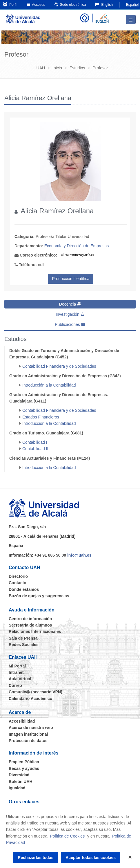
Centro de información (30, 619)
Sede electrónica (70, 4)
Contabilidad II (35, 449)
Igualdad (17, 788)
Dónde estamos (24, 589)
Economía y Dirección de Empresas (77, 246)
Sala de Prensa (23, 638)
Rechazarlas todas (36, 858)
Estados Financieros (41, 417)
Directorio (18, 576)
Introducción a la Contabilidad (49, 385)
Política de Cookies (67, 836)
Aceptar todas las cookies (91, 858)
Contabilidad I (35, 442)
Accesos (36, 4)
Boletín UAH (21, 782)
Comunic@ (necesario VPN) (36, 692)
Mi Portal (17, 666)
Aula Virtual (20, 679)
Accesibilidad (22, 721)
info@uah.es (79, 555)
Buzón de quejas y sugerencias (39, 596)
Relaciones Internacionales (35, 631)
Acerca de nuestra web (31, 728)
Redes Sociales (24, 645)
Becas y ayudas (24, 768)
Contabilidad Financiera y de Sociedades (59, 366)
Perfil (10, 4)
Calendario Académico (30, 699)
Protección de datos (28, 741)
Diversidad (19, 775)
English (104, 4)
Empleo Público (24, 762)
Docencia (70, 304)
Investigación (70, 314)
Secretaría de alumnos (30, 625)
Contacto (18, 583)
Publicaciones (70, 324)
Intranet (16, 672)
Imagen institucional (28, 734)
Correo (15, 685)
